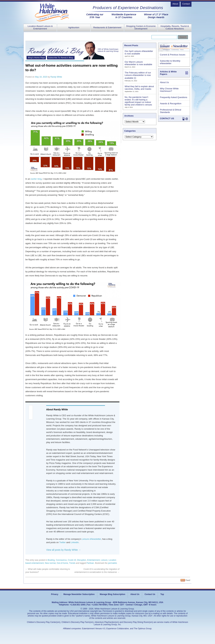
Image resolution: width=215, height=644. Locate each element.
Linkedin (75, 542)
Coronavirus (61, 560)
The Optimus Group (143, 629)
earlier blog (36, 179)
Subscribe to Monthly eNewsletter (170, 62)
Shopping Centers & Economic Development (141, 27)
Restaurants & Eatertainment (107, 27)
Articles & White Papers (168, 73)
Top (162, 594)
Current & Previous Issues (173, 55)
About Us (164, 82)
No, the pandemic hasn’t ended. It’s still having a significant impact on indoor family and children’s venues (138, 101)
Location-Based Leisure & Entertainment (40, 27)
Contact (186, 4)
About (175, 4)
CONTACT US (167, 118)
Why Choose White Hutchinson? (169, 90)
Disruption (82, 560)
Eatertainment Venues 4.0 (94, 629)
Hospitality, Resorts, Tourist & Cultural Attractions (175, 27)
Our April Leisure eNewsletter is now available (139, 52)
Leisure (104, 560)
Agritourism (74, 27)
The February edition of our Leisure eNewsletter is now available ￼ (138, 75)
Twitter (62, 542)
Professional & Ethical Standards (170, 111)
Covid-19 (72, 560)
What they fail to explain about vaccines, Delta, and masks (139, 88)
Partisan (90, 563)
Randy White (56, 77)
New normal (50, 563)
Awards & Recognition (171, 103)
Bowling (51, 560)
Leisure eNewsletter (91, 539)
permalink (112, 563)
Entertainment (93, 560)
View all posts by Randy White (63, 550)
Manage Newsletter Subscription (79, 594)
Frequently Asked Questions (174, 97)
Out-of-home (62, 563)
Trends (72, 563)
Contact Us (150, 594)
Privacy (55, 594)
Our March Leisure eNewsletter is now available (138, 63)
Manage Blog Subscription (112, 594)
